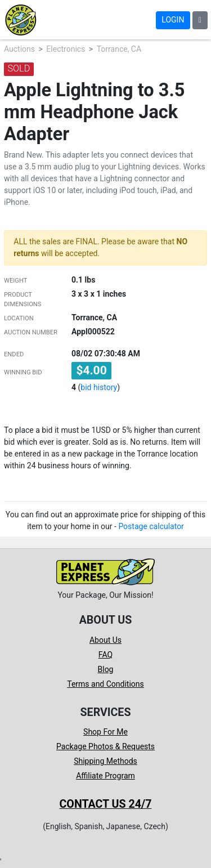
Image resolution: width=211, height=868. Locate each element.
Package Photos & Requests (105, 746)
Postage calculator (151, 526)
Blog (106, 669)
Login (173, 20)
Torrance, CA (119, 49)
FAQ (105, 655)
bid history (99, 387)
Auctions (19, 49)
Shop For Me (105, 732)
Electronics (66, 49)
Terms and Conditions (105, 684)
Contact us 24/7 (106, 804)
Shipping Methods (105, 761)
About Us (105, 640)
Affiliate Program (105, 776)
